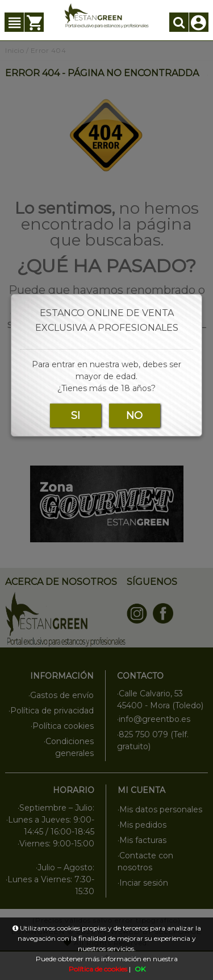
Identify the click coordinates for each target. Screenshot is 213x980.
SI (76, 416)
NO (134, 416)
